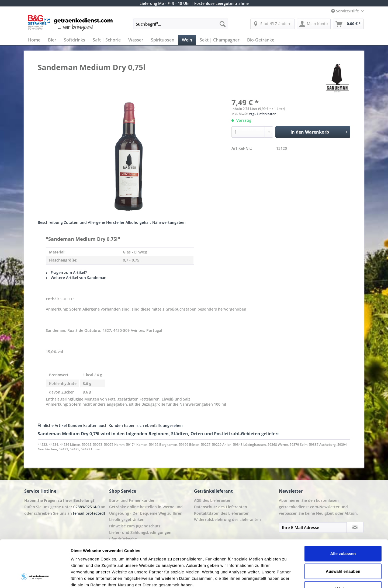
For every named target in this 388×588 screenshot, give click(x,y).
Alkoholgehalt (138, 222)
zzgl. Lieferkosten (263, 114)
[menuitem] (181, 27)
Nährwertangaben (169, 222)
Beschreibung (50, 222)
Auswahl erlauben (343, 529)
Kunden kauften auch (88, 425)
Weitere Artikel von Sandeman (76, 278)
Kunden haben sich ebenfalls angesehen (146, 425)
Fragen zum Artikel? (66, 272)
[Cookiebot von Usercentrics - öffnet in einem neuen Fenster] (35, 577)
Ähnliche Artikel (52, 425)
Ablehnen (343, 547)
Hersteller (115, 222)
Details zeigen (287, 577)
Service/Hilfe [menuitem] (346, 11)
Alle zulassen (343, 511)
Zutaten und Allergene (84, 222)
